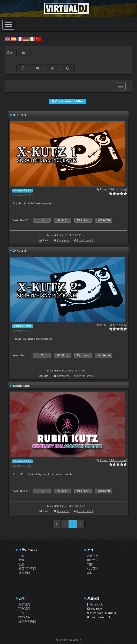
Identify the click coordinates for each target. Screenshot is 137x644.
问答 (90, 564)
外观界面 (24, 573)
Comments (63, 240)
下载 (21, 556)
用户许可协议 (27, 621)
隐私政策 (24, 617)
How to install (85, 240)
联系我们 (24, 609)
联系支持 (93, 556)
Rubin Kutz (21, 386)
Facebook (95, 604)
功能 (21, 564)
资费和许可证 (27, 569)
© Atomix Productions (69, 640)
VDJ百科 (92, 569)
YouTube (94, 609)
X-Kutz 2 (20, 250)
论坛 (90, 573)
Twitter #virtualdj (100, 617)
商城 (21, 560)
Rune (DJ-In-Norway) (114, 189)
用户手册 (93, 560)
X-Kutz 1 (20, 115)
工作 (21, 613)
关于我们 (24, 604)
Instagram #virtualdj (102, 613)
